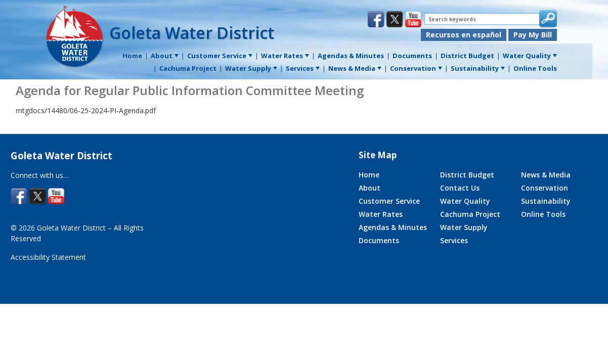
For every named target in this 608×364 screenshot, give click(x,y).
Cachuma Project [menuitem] (188, 68)
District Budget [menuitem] (467, 56)
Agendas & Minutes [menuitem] (351, 56)
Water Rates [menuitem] (285, 56)
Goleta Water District (192, 33)
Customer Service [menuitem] (220, 56)
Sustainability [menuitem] (478, 68)
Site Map (378, 155)
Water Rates (381, 214)
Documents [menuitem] (412, 56)
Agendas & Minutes (393, 227)
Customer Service (389, 201)
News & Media (546, 175)
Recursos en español (464, 35)
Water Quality (465, 201)
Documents (379, 240)
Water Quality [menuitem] (530, 56)
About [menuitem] (165, 56)
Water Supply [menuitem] (251, 68)
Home (369, 175)
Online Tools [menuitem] (535, 68)
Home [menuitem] (132, 56)
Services (454, 240)
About (370, 188)
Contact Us (460, 188)
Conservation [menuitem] (416, 68)
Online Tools (543, 214)
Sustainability (546, 201)
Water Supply (464, 227)
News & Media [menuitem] (355, 68)
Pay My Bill (533, 35)
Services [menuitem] (303, 68)
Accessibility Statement (48, 257)
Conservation (545, 188)
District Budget (467, 175)
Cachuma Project (470, 214)
